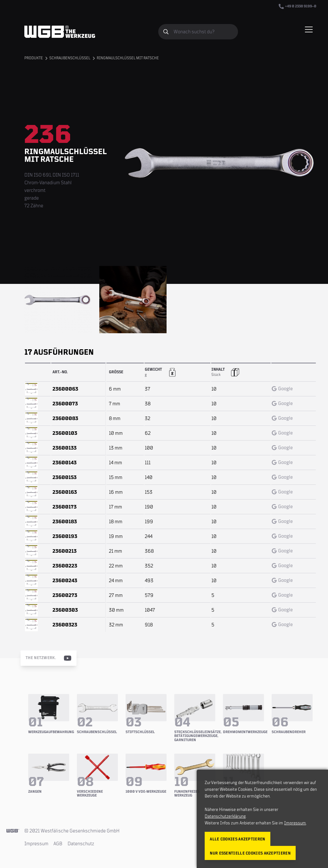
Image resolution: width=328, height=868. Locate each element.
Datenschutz (81, 844)
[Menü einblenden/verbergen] (309, 29)
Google (282, 389)
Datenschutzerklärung (225, 816)
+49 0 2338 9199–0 (298, 6)
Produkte (34, 58)
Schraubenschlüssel (70, 58)
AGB (58, 844)
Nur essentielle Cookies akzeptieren (250, 853)
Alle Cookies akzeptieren (237, 839)
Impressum (36, 844)
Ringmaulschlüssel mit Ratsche (128, 58)
